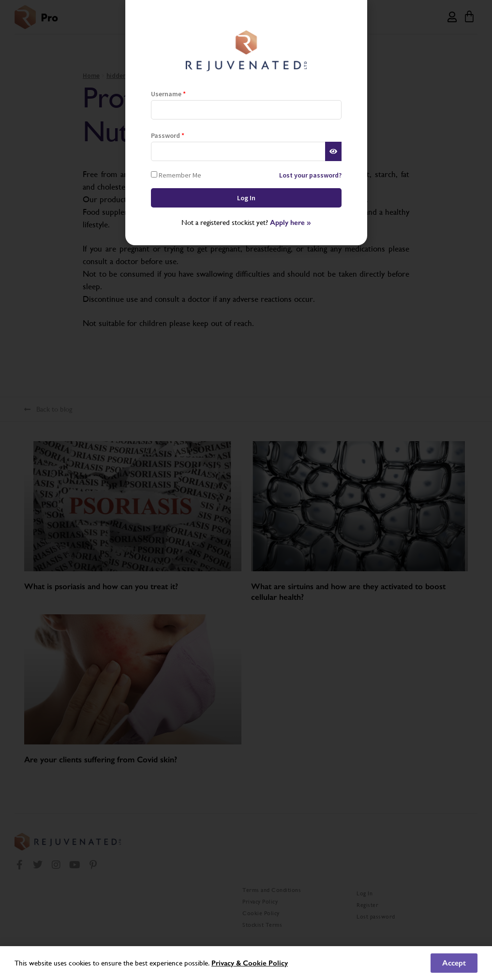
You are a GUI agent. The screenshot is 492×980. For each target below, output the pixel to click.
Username (168, 94)
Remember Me (176, 175)
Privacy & (227, 963)
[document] (246, 490)
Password (168, 135)
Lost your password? (310, 175)
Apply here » (290, 223)
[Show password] (333, 151)
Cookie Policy (265, 963)
